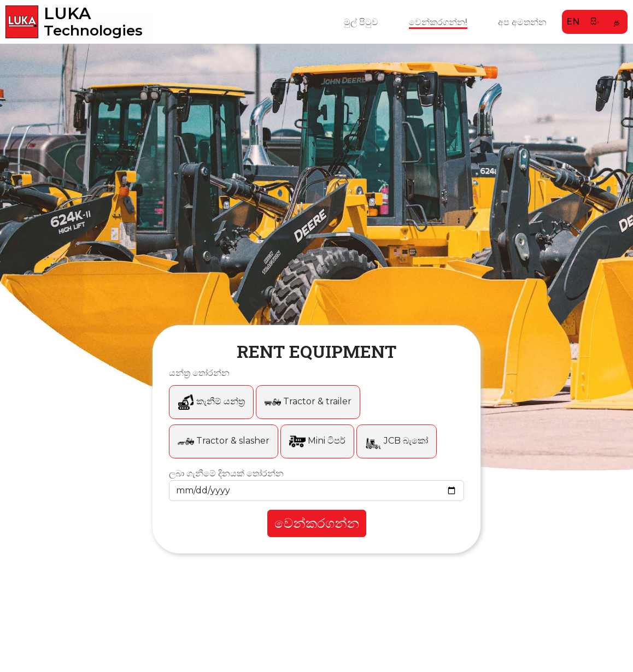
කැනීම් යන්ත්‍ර (211, 401)
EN (573, 22)
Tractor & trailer (308, 401)
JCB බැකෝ (397, 441)
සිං (595, 22)
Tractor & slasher (224, 441)
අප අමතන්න (522, 22)
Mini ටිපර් (317, 441)
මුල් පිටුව (361, 22)
